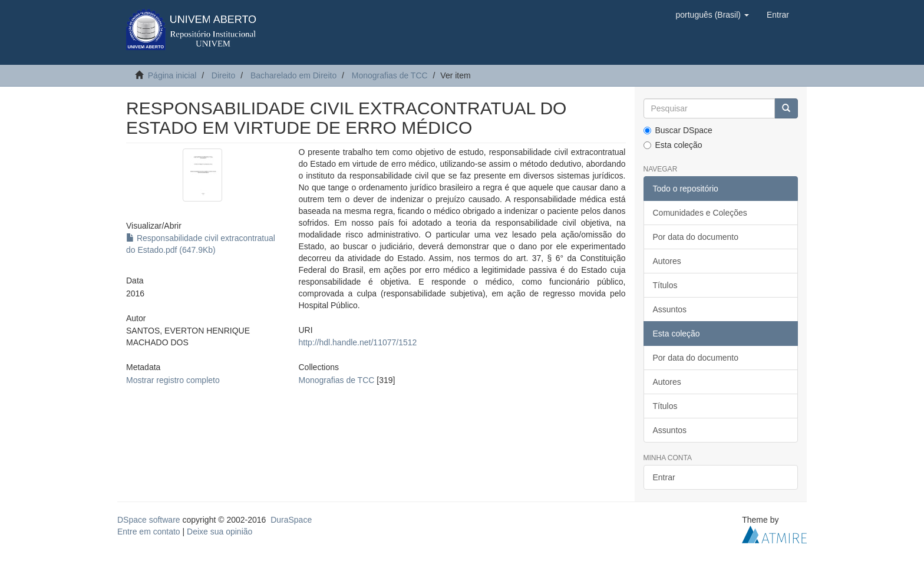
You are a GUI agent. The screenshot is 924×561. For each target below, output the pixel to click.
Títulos (665, 285)
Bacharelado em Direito (293, 75)
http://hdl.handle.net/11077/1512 (357, 342)
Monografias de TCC (390, 75)
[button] (712, 15)
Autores (667, 261)
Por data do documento (696, 237)
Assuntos (670, 309)
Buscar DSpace (678, 130)
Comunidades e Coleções (700, 213)
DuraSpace (291, 520)
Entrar (664, 477)
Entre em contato (149, 532)
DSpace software (149, 520)
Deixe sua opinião (220, 532)
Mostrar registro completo (173, 380)
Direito (223, 75)
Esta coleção (673, 145)
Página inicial (172, 75)
